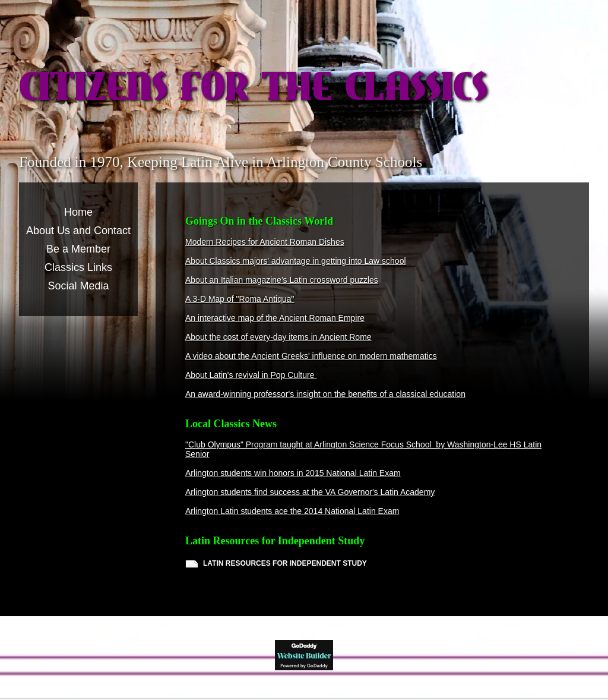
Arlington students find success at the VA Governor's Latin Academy (310, 492)
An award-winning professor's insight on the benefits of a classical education (325, 394)
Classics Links (78, 267)
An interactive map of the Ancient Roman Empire (275, 318)
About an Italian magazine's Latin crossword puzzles (282, 280)
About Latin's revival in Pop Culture (251, 375)
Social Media (78, 286)
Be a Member (78, 249)
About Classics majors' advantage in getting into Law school (296, 261)
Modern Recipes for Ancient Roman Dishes (265, 242)
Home (78, 212)
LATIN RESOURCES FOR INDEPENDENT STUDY (285, 564)
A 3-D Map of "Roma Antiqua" (240, 299)
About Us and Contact (78, 231)
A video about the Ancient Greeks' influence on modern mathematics (311, 356)
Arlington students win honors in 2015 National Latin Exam (293, 473)
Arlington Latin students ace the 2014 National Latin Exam (292, 511)
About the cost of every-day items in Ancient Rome (278, 337)
